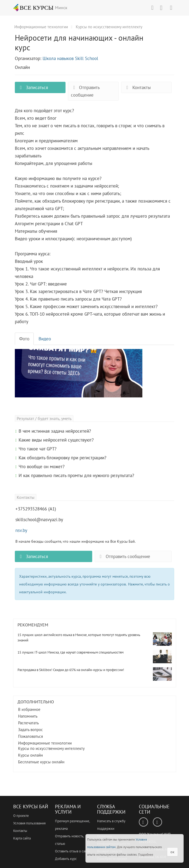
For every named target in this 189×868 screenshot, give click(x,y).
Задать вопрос (30, 730)
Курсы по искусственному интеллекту (51, 748)
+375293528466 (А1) (36, 509)
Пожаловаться (30, 736)
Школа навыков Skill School (70, 58)
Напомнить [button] (28, 716)
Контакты (137, 87)
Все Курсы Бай (31, 807)
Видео (45, 339)
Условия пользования (29, 823)
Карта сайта (22, 838)
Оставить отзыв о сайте (73, 851)
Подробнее (146, 854)
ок (172, 852)
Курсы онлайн (30, 755)
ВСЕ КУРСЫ (33, 8)
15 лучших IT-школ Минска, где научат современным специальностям (71, 652)
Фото (24, 339)
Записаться (33, 87)
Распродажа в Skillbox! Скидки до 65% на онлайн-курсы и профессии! (71, 670)
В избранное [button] (29, 709)
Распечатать (28, 723)
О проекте (21, 816)
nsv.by (21, 530)
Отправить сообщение (85, 91)
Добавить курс (66, 859)
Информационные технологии (45, 743)
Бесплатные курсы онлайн (41, 762)
